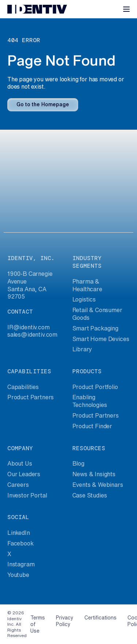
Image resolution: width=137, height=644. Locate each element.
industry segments (87, 262)
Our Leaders (24, 474)
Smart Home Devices (101, 339)
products (87, 371)
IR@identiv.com (28, 327)
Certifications (100, 618)
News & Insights (94, 474)
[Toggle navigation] (126, 9)
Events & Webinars (98, 485)
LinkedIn (19, 533)
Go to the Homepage (43, 104)
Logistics (84, 299)
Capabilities (23, 387)
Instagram (21, 564)
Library (82, 349)
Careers (18, 485)
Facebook (20, 543)
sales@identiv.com (32, 334)
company (20, 448)
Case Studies (90, 495)
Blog (78, 463)
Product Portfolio (95, 387)
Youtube (18, 575)
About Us (20, 463)
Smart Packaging (95, 328)
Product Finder (92, 426)
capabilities (29, 371)
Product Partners (31, 397)
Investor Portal (27, 495)
